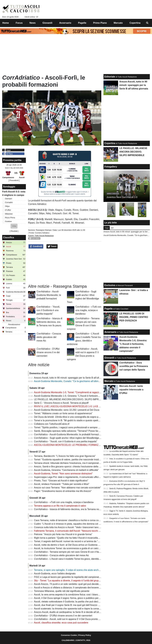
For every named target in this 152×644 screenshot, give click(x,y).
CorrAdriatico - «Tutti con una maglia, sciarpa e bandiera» (88, 310)
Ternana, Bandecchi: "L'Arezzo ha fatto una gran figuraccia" (65, 456)
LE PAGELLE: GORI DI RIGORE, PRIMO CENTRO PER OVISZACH (134, 317)
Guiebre (8, 221)
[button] (14, 226)
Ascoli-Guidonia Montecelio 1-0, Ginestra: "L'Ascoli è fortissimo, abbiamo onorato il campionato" (84, 396)
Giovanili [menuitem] (47, 23)
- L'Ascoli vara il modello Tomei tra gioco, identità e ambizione (73, 559)
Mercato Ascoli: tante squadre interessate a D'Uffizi (131, 390)
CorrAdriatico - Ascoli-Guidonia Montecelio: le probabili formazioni (49, 295)
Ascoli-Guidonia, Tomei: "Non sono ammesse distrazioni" (63, 474)
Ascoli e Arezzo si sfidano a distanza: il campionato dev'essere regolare (71, 588)
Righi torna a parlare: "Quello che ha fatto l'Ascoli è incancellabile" (68, 538)
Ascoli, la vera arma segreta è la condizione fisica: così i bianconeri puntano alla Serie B (79, 595)
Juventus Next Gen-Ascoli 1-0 (122, 197)
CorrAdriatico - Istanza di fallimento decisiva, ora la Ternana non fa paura (49, 322)
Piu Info (86, 170)
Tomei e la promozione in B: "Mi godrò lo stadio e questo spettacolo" (69, 420)
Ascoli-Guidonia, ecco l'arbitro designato (55, 574)
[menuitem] (147, 23)
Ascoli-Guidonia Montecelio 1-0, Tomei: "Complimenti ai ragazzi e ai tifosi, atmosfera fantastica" (83, 392)
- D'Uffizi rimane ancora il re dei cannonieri (48, 352)
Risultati (14, 231)
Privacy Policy (85, 635)
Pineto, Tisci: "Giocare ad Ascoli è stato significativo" (61, 481)
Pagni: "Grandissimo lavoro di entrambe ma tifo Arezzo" (63, 491)
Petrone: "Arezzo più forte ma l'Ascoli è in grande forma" (63, 534)
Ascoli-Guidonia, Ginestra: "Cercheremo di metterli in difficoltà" (66, 470)
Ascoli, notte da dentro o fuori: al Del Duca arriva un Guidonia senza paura (72, 545)
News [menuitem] (33, 23)
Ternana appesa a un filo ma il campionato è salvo (60, 506)
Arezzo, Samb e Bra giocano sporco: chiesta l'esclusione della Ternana (71, 467)
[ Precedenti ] (14, 180)
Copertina (110, 143)
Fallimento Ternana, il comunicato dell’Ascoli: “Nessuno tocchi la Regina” (72, 531)
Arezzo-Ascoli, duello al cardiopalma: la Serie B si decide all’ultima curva (71, 612)
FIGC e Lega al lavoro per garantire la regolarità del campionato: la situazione (74, 577)
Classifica (9, 237)
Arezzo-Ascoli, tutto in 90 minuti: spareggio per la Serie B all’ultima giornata (73, 378)
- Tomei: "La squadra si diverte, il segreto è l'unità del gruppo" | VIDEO (73, 581)
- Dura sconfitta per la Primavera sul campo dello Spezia (134, 366)
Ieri (112, 228)
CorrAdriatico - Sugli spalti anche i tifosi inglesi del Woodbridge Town (70, 438)
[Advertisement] (65, 266)
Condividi (36, 246)
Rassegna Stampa (43, 230)
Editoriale (110, 77)
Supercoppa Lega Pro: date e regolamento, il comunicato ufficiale (68, 477)
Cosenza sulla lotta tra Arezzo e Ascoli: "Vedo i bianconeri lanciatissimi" (71, 527)
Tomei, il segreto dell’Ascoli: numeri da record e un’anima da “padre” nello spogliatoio (78, 541)
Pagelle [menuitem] (82, 23)
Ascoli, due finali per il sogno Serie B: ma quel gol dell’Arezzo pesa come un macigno (78, 605)
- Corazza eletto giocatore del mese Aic (49, 337)
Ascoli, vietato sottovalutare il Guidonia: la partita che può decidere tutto (71, 602)
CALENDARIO (68, 640)
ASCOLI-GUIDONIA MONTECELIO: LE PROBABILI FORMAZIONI (69, 445)
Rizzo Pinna (10, 218)
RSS (88, 640)
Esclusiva (110, 285)
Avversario (110, 332)
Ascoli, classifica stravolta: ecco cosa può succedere (61, 623)
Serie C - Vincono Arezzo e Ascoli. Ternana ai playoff (61, 403)
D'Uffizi (8, 210)
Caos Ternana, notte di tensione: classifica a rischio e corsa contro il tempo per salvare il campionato (86, 520)
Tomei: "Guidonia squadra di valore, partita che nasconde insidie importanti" (73, 460)
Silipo (7, 206)
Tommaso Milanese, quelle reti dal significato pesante (62, 591)
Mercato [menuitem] (118, 23)
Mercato (109, 381)
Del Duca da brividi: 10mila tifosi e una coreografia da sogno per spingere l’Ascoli (76, 417)
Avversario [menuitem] (65, 23)
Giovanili (109, 358)
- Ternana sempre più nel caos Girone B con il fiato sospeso (72, 552)
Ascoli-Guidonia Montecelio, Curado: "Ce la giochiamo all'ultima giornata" (72, 381)
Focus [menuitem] (19, 23)
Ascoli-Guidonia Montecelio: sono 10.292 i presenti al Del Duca (67, 410)
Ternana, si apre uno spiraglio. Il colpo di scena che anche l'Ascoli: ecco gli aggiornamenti (83, 570)
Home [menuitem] (6, 23)
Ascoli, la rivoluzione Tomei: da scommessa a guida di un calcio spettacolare (73, 548)
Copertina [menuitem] (135, 23)
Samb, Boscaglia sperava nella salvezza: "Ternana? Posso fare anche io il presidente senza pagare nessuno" (91, 431)
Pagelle (108, 309)
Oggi (107, 228)
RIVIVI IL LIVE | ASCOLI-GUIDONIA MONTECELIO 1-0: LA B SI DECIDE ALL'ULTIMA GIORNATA (85, 406)
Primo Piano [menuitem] (100, 23)
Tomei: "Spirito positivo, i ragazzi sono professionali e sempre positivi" (70, 427)
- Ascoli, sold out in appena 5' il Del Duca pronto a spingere (72, 619)
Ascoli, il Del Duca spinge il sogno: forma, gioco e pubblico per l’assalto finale (74, 598)
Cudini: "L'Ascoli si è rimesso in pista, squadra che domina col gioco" (70, 524)
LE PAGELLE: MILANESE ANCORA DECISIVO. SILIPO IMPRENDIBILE (72, 399)
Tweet (52, 246)
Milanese (9, 214)
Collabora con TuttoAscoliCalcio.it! (52, 424)
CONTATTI (80, 640)
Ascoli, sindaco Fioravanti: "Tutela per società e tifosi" (62, 484)
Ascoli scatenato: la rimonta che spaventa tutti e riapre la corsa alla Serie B (73, 609)
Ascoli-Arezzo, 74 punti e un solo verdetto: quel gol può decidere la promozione (75, 584)
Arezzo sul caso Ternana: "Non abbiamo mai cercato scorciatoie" (67, 488)
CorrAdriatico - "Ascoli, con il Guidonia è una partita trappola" (48, 310)
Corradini (9, 202)
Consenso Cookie (69, 635)
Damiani (9, 199)
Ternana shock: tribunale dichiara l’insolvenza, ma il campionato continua (72, 463)
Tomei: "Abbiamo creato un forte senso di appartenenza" (63, 413)
